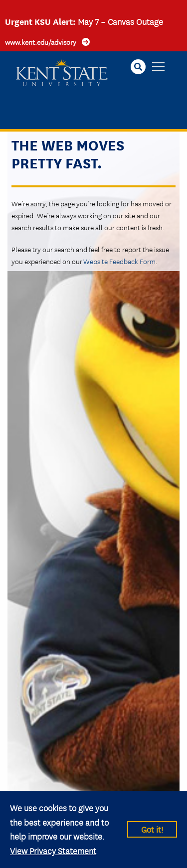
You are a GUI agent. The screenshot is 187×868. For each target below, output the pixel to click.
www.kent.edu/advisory (41, 42)
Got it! (152, 829)
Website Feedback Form (119, 261)
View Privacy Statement (53, 850)
